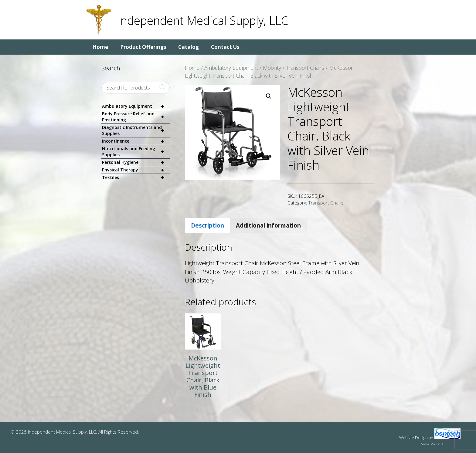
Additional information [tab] (268, 225)
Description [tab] (207, 225)
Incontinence (136, 141)
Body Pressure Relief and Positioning (136, 117)
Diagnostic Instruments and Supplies (136, 130)
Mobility (272, 68)
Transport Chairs (305, 68)
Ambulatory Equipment (231, 68)
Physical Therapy (136, 170)
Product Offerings (143, 47)
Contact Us (225, 47)
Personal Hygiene (136, 162)
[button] (269, 96)
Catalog (189, 47)
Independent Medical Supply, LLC (203, 20)
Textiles (136, 177)
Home (100, 47)
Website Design (413, 438)
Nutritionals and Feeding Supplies (136, 152)
